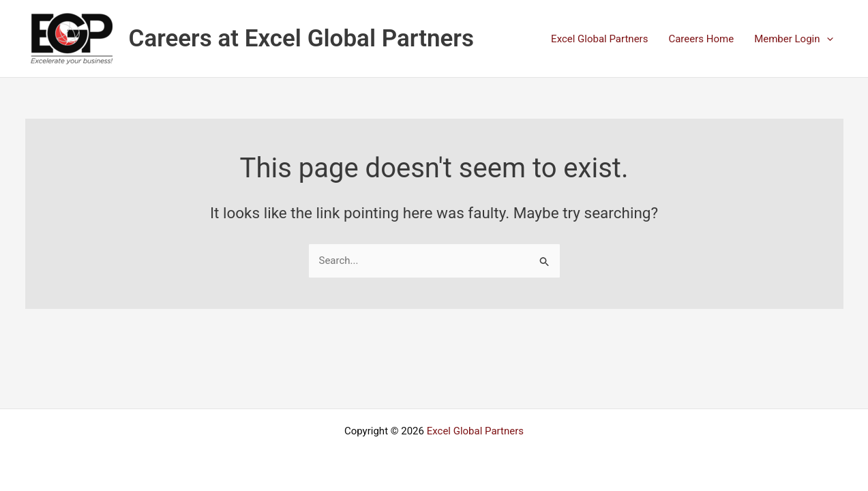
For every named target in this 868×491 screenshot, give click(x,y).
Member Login (793, 39)
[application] (827, 39)
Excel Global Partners (599, 39)
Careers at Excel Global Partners (301, 39)
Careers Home (701, 39)
